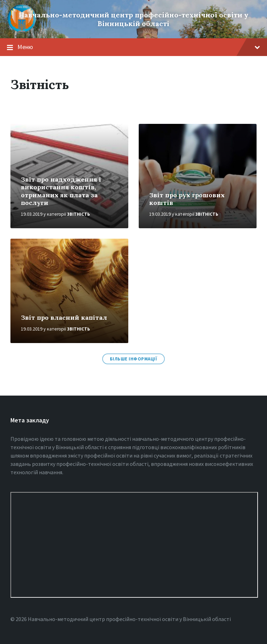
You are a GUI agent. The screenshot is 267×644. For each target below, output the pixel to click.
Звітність (79, 214)
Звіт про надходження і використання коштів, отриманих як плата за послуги (61, 191)
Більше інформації (134, 359)
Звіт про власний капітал (64, 317)
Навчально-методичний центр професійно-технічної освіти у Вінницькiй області (134, 19)
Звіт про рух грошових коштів (187, 199)
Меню (139, 47)
